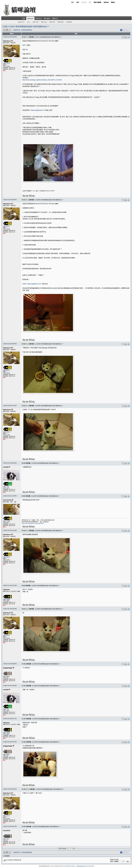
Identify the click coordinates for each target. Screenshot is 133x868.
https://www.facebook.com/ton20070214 (33, 523)
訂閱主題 (84, 2)
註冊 (78, 2)
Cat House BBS (66, 866)
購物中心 (55, 19)
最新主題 (36, 22)
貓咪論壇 (30, 19)
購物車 (113, 2)
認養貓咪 (69, 22)
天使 (8, 487)
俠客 (8, 839)
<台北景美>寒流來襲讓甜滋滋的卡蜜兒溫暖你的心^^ (49, 200)
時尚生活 (39, 19)
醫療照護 (61, 22)
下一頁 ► (73, 849)
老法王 (8, 63)
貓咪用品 (52, 22)
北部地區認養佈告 (27, 30)
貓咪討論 (44, 22)
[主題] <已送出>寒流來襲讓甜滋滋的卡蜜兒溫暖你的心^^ (26, 27)
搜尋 (90, 2)
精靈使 (8, 600)
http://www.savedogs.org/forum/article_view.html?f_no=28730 (42, 80)
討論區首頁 (17, 30)
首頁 (24, 19)
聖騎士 (8, 676)
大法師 (8, 521)
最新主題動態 (97, 2)
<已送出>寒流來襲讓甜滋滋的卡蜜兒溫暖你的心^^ (48, 37)
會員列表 (106, 2)
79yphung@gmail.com (38, 110)
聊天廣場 (47, 19)
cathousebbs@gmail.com (81, 866)
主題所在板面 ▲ (63, 849)
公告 (28, 22)
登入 (73, 2)
